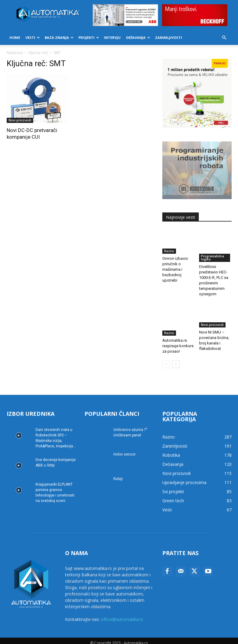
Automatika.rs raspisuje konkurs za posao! (178, 336)
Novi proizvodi (20, 120)
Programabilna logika (212, 258)
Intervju (112, 37)
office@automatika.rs (122, 615)
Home (15, 37)
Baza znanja (59, 37)
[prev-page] (166, 360)
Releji (118, 474)
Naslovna (15, 53)
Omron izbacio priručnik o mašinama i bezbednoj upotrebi (175, 269)
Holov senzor (124, 450)
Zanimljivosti (169, 37)
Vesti (33, 37)
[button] (224, 38)
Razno (169, 251)
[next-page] (176, 360)
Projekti (89, 37)
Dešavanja (138, 37)
